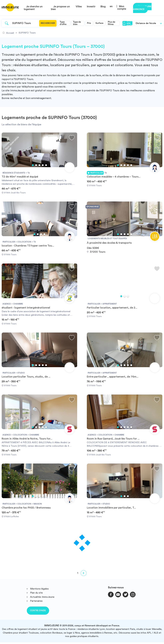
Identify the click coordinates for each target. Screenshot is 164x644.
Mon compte (122, 8)
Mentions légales (39, 589)
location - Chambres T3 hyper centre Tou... (28, 246)
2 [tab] (36, 165)
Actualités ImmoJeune (42, 597)
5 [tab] (46, 165)
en (111, 6)
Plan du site (36, 593)
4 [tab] (43, 165)
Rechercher (48, 23)
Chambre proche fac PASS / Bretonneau (26, 508)
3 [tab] (39, 165)
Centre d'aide (38, 610)
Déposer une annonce (142, 8)
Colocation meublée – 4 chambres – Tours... (114, 177)
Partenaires (36, 601)
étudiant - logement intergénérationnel (26, 308)
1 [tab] (33, 165)
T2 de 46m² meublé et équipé (20, 177)
